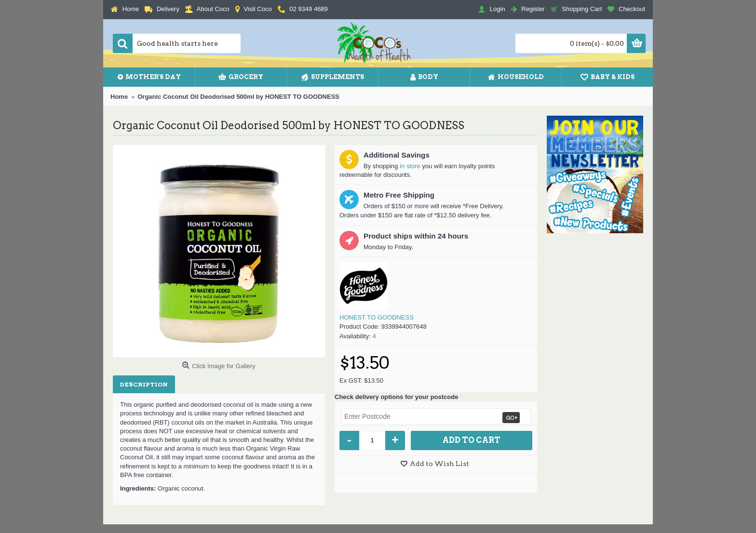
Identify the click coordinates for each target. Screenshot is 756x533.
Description (144, 384)
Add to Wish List (439, 464)
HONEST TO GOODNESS (377, 317)
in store (410, 166)
